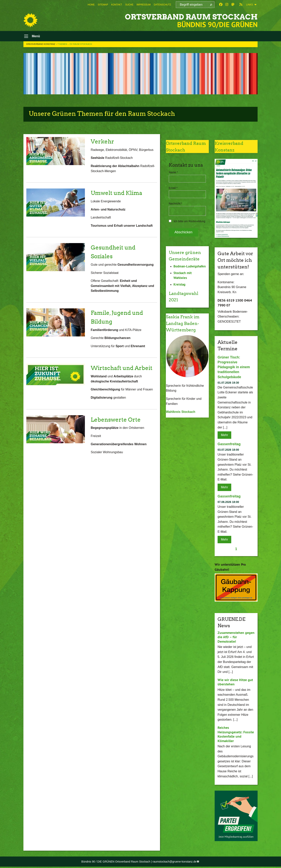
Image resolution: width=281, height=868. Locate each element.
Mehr (224, 436)
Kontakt (117, 5)
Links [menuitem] (249, 5)
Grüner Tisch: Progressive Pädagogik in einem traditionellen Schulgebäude (234, 369)
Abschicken (183, 234)
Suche (129, 5)
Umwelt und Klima (119, 194)
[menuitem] (91, 5)
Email (173, 189)
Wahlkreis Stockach (181, 418)
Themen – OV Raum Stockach (75, 45)
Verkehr (103, 143)
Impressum (144, 5)
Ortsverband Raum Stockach (181, 16)
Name (173, 174)
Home (91, 5)
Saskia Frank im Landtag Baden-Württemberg (184, 329)
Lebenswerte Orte (118, 429)
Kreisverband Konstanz (41, 45)
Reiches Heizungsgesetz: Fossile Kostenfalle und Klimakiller (236, 736)
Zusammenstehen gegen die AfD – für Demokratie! (236, 638)
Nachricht (175, 205)
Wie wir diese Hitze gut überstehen (235, 683)
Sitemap (103, 5)
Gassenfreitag (229, 445)
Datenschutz (162, 5)
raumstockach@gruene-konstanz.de (174, 863)
